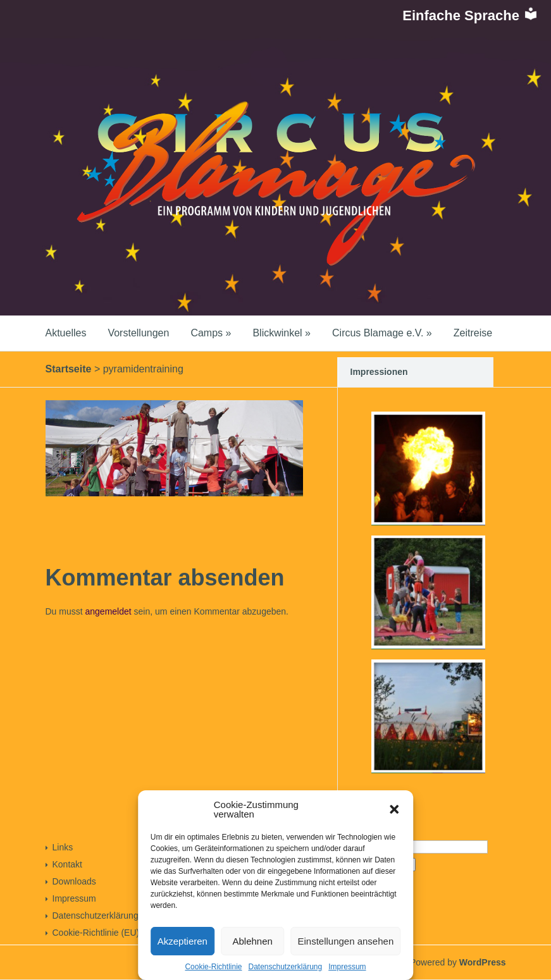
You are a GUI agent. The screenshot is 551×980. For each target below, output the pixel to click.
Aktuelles (66, 333)
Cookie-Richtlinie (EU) (96, 933)
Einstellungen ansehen (345, 941)
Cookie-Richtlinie (213, 967)
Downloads (74, 881)
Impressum (347, 967)
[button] (394, 809)
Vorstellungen (138, 333)
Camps (211, 333)
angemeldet (108, 611)
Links (63, 847)
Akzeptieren (183, 941)
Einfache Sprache (470, 15)
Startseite (69, 369)
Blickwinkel (282, 333)
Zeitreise (473, 333)
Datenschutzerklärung (285, 967)
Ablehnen (253, 941)
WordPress (483, 962)
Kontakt (67, 864)
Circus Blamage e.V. (382, 333)
